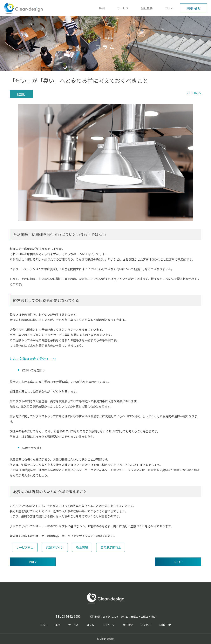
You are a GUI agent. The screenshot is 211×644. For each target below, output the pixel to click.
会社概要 (147, 8)
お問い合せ (193, 8)
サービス (123, 8)
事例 (102, 8)
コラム (169, 8)
